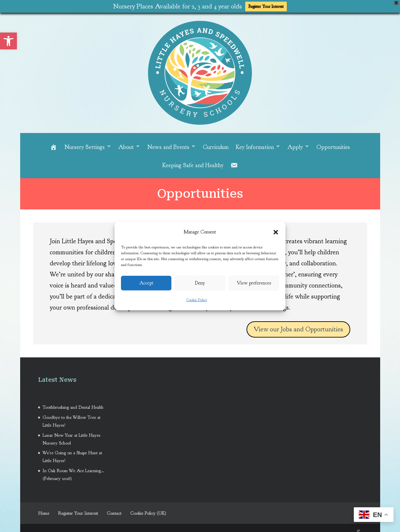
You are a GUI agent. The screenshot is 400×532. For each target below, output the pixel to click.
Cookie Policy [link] (197, 300)
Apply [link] (295, 145)
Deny (200, 283)
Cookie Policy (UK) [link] (148, 512)
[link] (8, 41)
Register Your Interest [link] (266, 7)
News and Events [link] (168, 145)
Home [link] (44, 512)
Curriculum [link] (216, 145)
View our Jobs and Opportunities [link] (298, 328)
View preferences (254, 283)
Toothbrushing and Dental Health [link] (74, 406)
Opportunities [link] (333, 145)
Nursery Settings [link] (85, 145)
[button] (276, 232)
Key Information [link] (255, 145)
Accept (146, 283)
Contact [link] (114, 512)
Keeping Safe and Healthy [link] (193, 164)
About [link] (126, 145)
